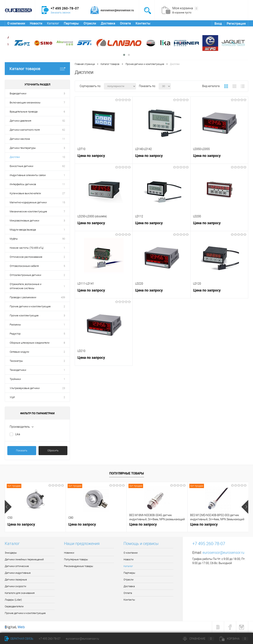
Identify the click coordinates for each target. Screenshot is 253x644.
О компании (16, 23)
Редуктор (15, 334)
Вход (218, 23)
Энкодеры (11, 553)
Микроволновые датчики (24, 221)
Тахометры (16, 361)
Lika (18, 434)
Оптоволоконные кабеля (24, 266)
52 (64, 121)
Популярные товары (127, 473)
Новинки (69, 553)
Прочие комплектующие (24, 315)
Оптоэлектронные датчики (25, 275)
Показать (22, 450)
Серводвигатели (14, 606)
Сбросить (53, 450)
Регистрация (236, 23)
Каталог (53, 23)
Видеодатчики (18, 93)
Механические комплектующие (28, 211)
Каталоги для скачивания (20, 593)
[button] (124, 55)
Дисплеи (15, 157)
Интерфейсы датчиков (23, 184)
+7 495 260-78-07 (50, 639)
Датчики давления (20, 121)
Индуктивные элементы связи (28, 175)
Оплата (125, 23)
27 (64, 193)
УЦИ (12, 397)
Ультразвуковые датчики (25, 388)
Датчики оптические (17, 566)
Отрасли (90, 23)
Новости (36, 23)
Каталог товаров (37, 69)
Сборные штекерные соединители (30, 343)
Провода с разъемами (23, 297)
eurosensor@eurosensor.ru (223, 553)
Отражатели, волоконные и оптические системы (25, 286)
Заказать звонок (61, 13)
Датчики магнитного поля (25, 130)
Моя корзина (185, 8)
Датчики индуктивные (18, 573)
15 (64, 202)
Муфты (14, 239)
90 (64, 239)
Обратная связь (19, 639)
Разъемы (15, 325)
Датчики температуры (23, 148)
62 (64, 130)
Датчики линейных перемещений (24, 559)
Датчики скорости (15, 586)
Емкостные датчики (21, 166)
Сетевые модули (19, 352)
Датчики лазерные (16, 580)
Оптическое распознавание (26, 257)
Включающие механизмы (25, 103)
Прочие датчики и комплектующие (30, 306)
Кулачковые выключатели (25, 193)
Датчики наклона (20, 139)
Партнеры (71, 23)
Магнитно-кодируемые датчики (28, 202)
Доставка (108, 23)
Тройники (15, 379)
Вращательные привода (24, 112)
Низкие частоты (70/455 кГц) (27, 248)
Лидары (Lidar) (13, 600)
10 (64, 157)
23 (64, 388)
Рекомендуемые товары (79, 566)
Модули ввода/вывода (23, 230)
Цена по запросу (91, 156)
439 (63, 297)
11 (64, 139)
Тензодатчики (18, 370)
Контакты (143, 23)
